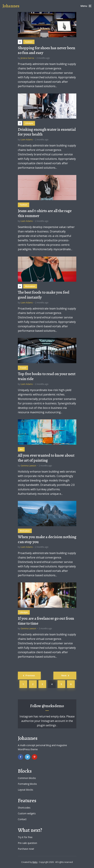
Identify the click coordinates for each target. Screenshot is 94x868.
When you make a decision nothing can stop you (47, 539)
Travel (23, 368)
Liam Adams (27, 140)
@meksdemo (53, 706)
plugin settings (47, 725)
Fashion (29, 42)
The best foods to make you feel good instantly (44, 295)
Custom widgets (27, 813)
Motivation (30, 286)
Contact (22, 819)
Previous (30, 675)
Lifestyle (29, 123)
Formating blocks (27, 784)
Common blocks (27, 778)
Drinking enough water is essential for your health (47, 132)
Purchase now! (26, 849)
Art (21, 449)
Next (64, 675)
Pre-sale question (27, 843)
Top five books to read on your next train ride (47, 376)
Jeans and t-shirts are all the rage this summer (45, 213)
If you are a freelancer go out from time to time (46, 621)
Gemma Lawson (28, 466)
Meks (35, 862)
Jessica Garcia (27, 58)
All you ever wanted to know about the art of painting (46, 458)
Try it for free (25, 837)
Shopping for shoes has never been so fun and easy (46, 50)
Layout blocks (25, 790)
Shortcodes (24, 808)
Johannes (11, 6)
